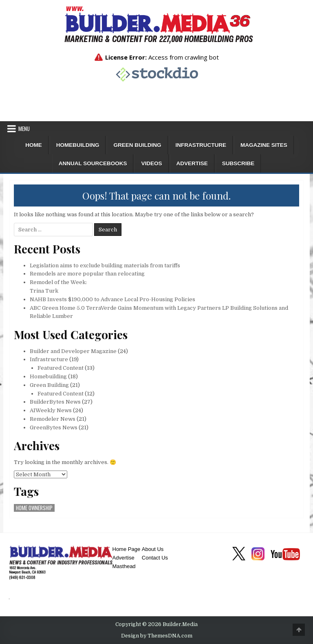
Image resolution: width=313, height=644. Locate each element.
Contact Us (155, 558)
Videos (151, 163)
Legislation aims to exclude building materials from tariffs (105, 265)
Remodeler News (53, 419)
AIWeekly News (51, 410)
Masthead (124, 566)
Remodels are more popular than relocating (87, 274)
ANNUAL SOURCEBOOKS (93, 163)
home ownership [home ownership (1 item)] (34, 508)
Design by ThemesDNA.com (157, 636)
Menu (24, 129)
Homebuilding (78, 145)
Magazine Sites (264, 145)
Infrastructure (201, 145)
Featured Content (61, 368)
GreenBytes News (54, 427)
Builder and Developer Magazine (73, 351)
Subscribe (238, 163)
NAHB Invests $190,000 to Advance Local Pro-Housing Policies (112, 299)
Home (34, 145)
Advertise (192, 163)
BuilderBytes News (55, 402)
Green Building (137, 145)
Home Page (127, 549)
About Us (153, 549)
